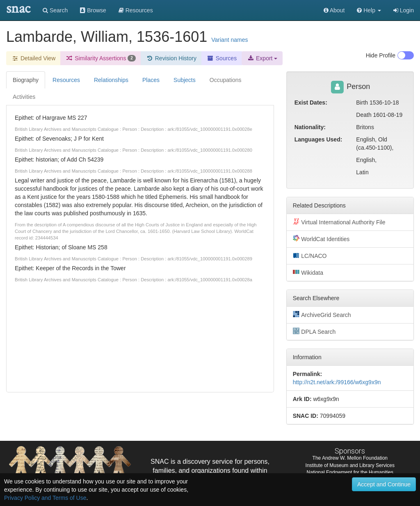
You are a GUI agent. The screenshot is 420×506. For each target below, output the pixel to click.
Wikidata (308, 272)
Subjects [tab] (185, 80)
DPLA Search (314, 331)
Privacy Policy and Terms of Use (45, 498)
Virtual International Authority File (339, 222)
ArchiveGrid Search (322, 315)
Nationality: (310, 127)
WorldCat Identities (321, 239)
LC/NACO (310, 255)
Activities (24, 97)
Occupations (226, 80)
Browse (93, 10)
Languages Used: (318, 139)
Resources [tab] (66, 80)
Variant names (229, 40)
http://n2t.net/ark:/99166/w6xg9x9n (337, 382)
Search (55, 10)
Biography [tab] (26, 80)
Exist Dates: (311, 103)
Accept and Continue (384, 484)
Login (404, 10)
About (334, 10)
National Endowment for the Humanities (350, 472)
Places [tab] (151, 80)
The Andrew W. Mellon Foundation (350, 458)
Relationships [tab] (111, 80)
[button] (369, 10)
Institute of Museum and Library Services (350, 465)
